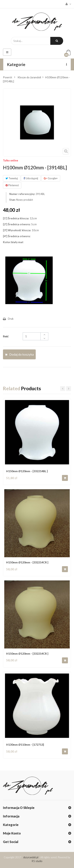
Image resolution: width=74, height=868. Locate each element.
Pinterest (12, 185)
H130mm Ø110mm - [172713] (25, 745)
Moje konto (12, 833)
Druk (11, 319)
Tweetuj (12, 178)
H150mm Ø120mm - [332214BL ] (27, 471)
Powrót (8, 77)
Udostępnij (31, 178)
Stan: (12, 200)
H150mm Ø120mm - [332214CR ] (27, 562)
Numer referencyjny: (22, 194)
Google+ (51, 178)
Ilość (6, 336)
